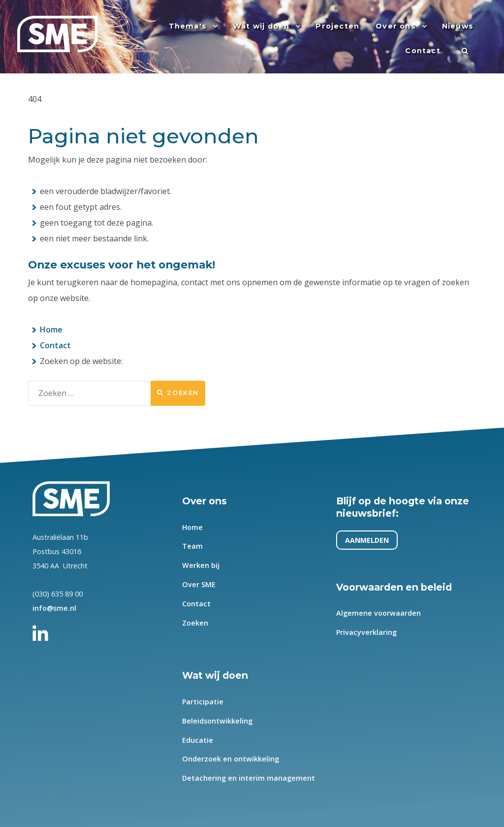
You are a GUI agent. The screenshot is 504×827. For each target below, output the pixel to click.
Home (51, 330)
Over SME (199, 584)
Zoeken (178, 393)
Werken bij (201, 565)
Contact (55, 345)
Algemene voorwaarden (379, 613)
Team (192, 546)
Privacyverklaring (367, 632)
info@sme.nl (54, 608)
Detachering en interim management (249, 778)
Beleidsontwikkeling (217, 720)
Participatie (203, 702)
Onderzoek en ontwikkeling (231, 759)
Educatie (198, 740)
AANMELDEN (367, 540)
